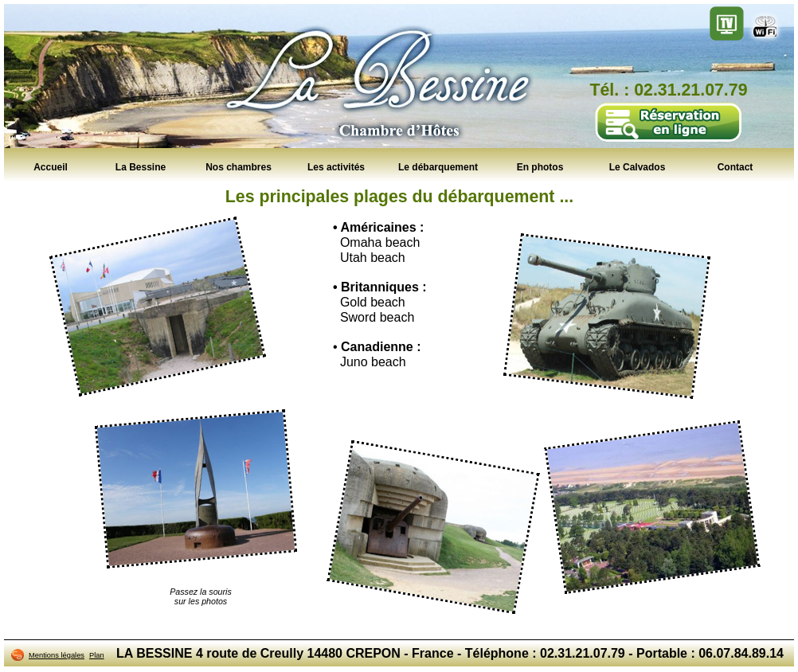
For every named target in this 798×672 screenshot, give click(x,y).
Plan (97, 655)
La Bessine (141, 166)
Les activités (336, 166)
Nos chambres (239, 166)
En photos (540, 166)
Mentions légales (57, 655)
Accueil (51, 166)
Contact (735, 166)
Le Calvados (638, 166)
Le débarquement (438, 166)
